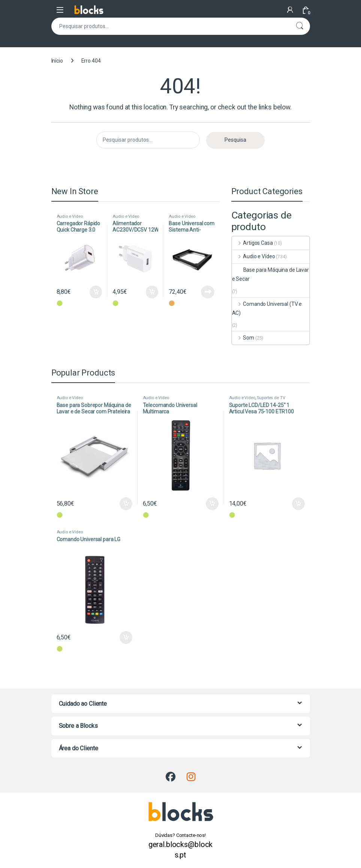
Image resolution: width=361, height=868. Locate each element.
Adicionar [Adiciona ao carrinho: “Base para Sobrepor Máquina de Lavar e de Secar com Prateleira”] (126, 504)
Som (243, 338)
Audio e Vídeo (70, 216)
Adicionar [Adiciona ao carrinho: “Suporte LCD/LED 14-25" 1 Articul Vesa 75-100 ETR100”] (298, 504)
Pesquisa (300, 26)
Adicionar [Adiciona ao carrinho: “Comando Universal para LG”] (126, 638)
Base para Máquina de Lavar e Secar (270, 274)
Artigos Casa (252, 243)
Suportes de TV (271, 398)
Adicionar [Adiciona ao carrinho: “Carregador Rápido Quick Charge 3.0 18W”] (96, 292)
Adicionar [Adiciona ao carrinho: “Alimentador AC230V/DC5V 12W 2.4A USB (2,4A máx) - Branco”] (152, 292)
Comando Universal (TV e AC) (267, 308)
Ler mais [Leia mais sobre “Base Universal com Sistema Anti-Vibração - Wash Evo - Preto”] (208, 292)
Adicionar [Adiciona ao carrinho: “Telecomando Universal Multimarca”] (212, 504)
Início (57, 61)
